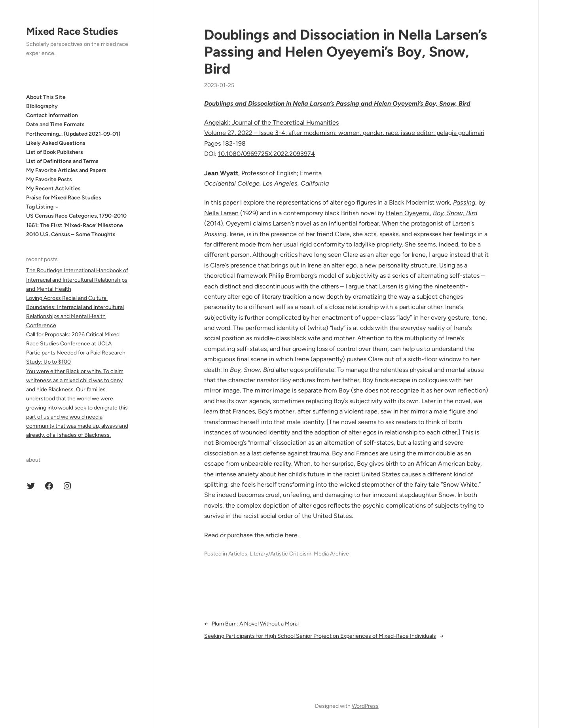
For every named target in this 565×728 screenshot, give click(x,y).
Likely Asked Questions (56, 143)
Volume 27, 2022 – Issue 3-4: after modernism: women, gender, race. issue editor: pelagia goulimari (344, 133)
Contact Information (52, 115)
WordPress (365, 706)
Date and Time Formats (55, 124)
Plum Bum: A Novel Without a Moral (255, 624)
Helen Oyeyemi (408, 213)
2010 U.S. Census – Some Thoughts (71, 234)
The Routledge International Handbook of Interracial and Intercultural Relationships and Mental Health (77, 280)
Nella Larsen (221, 213)
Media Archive (331, 554)
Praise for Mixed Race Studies (64, 198)
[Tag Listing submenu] (57, 207)
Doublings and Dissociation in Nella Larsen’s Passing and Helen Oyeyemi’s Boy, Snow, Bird (346, 52)
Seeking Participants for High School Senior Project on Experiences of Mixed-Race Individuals (320, 636)
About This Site (46, 97)
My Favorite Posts (49, 179)
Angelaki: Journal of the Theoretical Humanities (271, 122)
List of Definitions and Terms (62, 161)
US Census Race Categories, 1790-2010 (76, 216)
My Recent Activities (53, 189)
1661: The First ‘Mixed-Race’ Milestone (75, 225)
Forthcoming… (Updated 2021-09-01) (73, 134)
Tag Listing (40, 207)
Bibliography (42, 106)
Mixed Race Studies (72, 31)
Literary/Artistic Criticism (281, 554)
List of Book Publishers (55, 152)
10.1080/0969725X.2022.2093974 (266, 154)
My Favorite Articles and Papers (66, 170)
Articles (238, 554)
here (291, 535)
